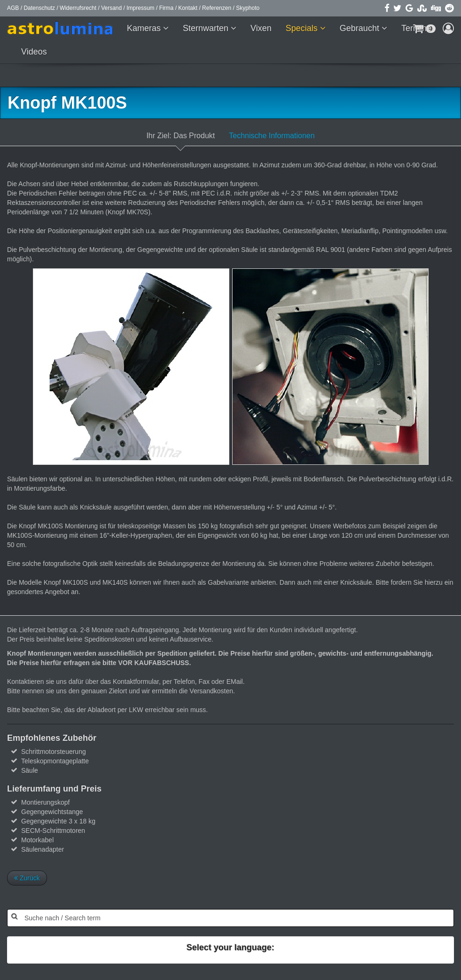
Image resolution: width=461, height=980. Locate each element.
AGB (13, 8)
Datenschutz (39, 8)
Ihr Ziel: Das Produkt (180, 136)
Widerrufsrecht (78, 8)
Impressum (140, 8)
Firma (167, 8)
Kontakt (188, 8)
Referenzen (217, 8)
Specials (303, 28)
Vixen (261, 28)
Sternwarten (207, 28)
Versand (111, 8)
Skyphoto (248, 8)
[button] (448, 28)
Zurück (27, 878)
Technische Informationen (272, 136)
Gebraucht (361, 28)
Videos (34, 52)
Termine (416, 28)
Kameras (145, 28)
